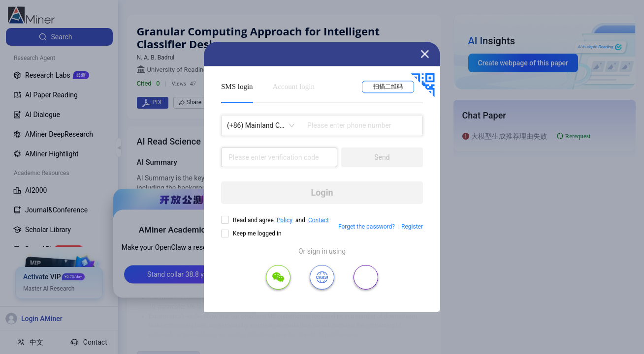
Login (322, 192)
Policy (285, 220)
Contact (319, 220)
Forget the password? (367, 227)
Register (412, 227)
